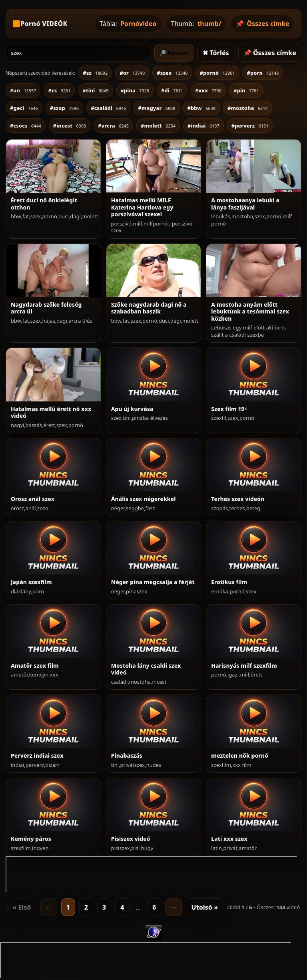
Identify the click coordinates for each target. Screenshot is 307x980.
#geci (24, 108)
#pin (246, 90)
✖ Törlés (216, 53)
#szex (172, 73)
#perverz (250, 126)
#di (172, 90)
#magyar (156, 108)
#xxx (208, 90)
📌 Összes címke (270, 53)
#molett (158, 126)
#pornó (217, 73)
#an (23, 90)
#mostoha (248, 108)
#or (132, 73)
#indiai (203, 126)
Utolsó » (204, 907)
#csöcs (26, 126)
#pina (135, 90)
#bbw (201, 108)
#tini (95, 90)
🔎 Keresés (174, 53)
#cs (59, 90)
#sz (95, 73)
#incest (70, 126)
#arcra (113, 126)
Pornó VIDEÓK (44, 24)
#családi (108, 108)
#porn (263, 73)
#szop (64, 108)
